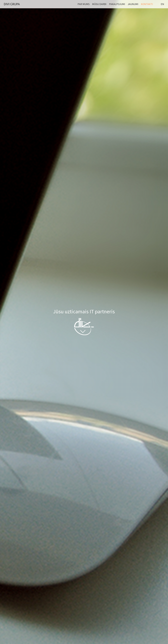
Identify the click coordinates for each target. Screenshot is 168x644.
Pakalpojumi (117, 4)
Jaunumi (133, 4)
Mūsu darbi (99, 4)
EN (162, 4)
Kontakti (147, 4)
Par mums (84, 4)
